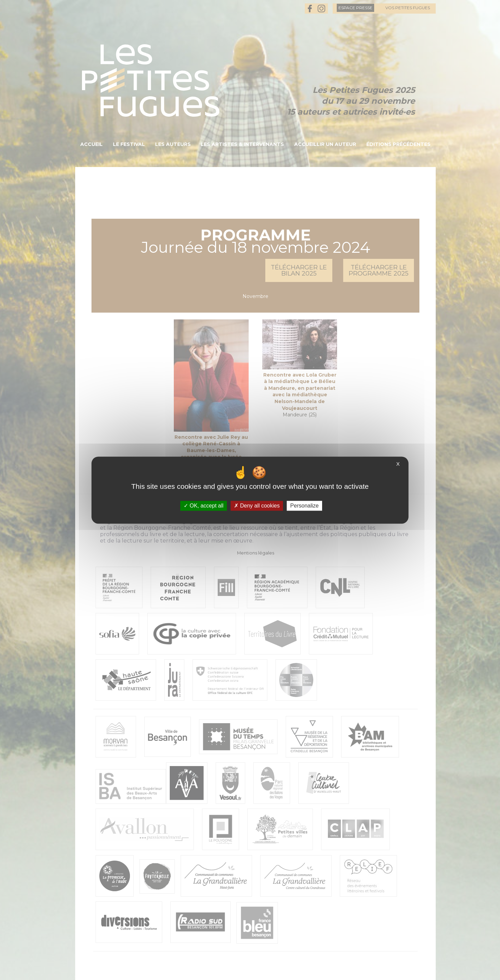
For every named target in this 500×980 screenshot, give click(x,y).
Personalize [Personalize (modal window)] (304, 506)
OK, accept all (204, 506)
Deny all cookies (257, 506)
